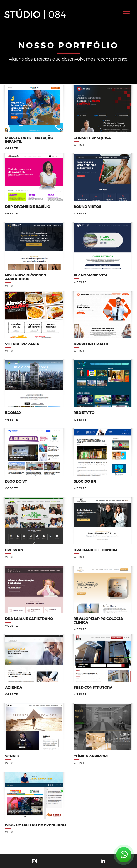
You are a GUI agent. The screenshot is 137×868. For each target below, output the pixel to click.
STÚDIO (35, 15)
